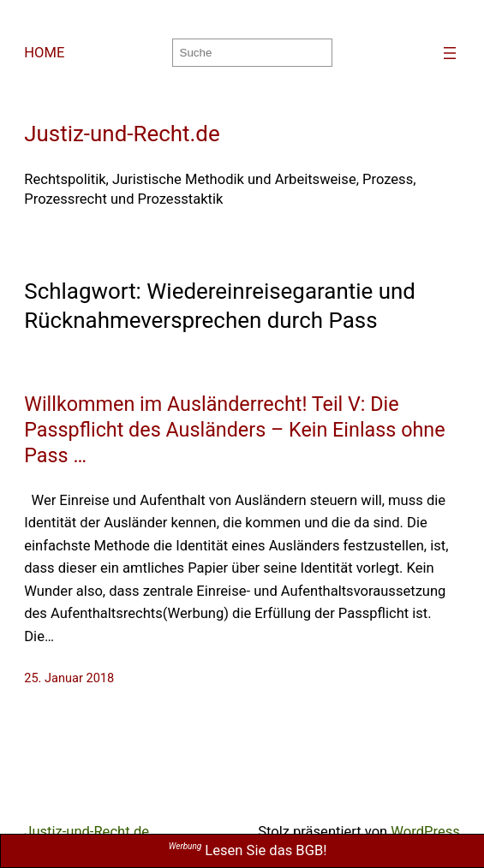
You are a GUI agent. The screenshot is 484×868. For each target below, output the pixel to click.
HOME (44, 53)
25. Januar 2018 (69, 678)
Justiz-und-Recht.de (122, 134)
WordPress (425, 832)
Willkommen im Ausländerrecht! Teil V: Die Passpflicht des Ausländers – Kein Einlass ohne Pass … (234, 430)
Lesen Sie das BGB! (248, 850)
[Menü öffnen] (450, 53)
